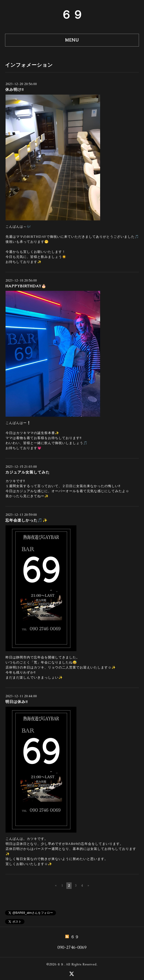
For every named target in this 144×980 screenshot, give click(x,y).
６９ (72, 15)
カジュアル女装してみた (27, 472)
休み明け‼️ (15, 89)
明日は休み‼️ (17, 702)
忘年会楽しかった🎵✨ (26, 520)
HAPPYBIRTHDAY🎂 (26, 286)
